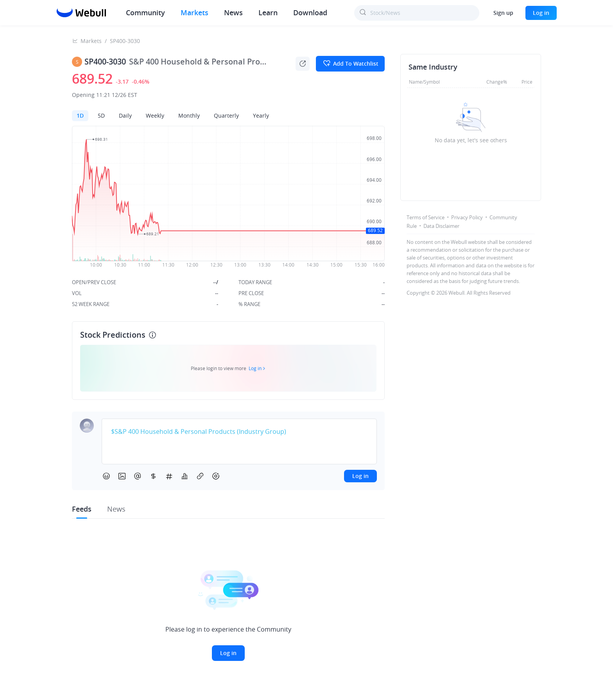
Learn (268, 13)
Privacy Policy (467, 217)
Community (145, 13)
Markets (194, 13)
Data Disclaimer (441, 226)
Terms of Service (426, 217)
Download (310, 13)
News (233, 13)
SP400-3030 (125, 41)
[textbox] (239, 432)
